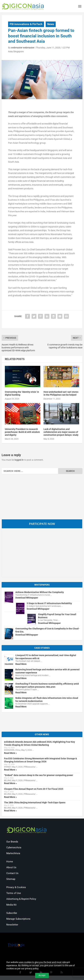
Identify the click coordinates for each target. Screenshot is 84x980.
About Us (11, 868)
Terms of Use (14, 894)
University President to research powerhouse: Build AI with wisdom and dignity (22, 432)
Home (10, 862)
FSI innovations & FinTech (26, 24)
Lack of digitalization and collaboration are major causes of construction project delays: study (61, 432)
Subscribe (12, 914)
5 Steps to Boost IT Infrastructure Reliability (49, 604)
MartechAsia (13, 854)
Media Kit (11, 905)
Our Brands (12, 842)
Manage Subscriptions (18, 919)
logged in (19, 460)
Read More (21, 664)
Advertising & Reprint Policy (21, 899)
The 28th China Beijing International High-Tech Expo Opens (35, 803)
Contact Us (12, 874)
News (51, 24)
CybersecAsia (14, 848)
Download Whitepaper (27, 598)
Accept (42, 975)
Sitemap (11, 880)
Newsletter (12, 925)
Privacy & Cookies (16, 888)
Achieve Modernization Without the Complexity (40, 592)
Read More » (10, 753)
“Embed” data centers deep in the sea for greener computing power (39, 776)
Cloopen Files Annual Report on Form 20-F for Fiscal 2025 (34, 789)
